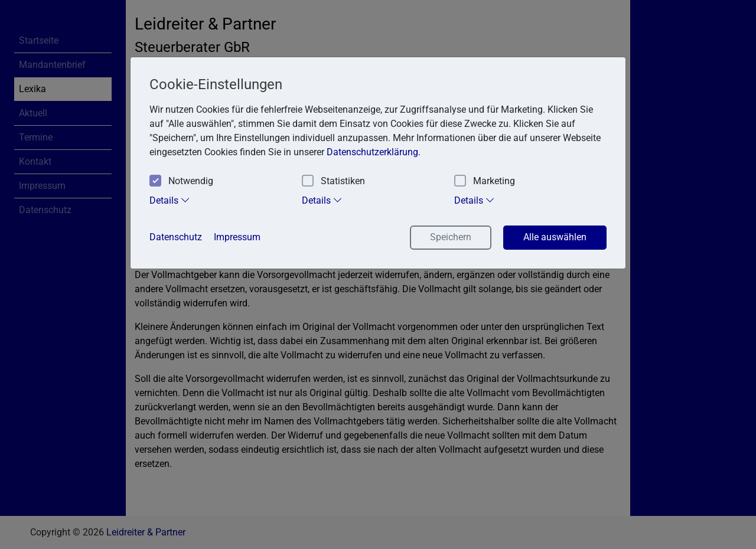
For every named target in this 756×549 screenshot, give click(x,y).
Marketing (485, 182)
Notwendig (181, 182)
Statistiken (333, 182)
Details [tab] (170, 200)
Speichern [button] (451, 237)
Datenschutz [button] (176, 237)
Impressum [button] (237, 237)
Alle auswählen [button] (555, 237)
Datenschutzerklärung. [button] (374, 152)
